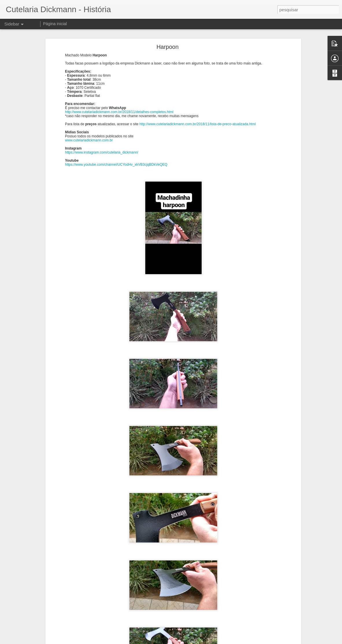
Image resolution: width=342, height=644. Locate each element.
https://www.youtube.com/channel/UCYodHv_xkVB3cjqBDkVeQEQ (116, 165)
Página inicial (55, 24)
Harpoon (168, 47)
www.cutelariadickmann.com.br (89, 140)
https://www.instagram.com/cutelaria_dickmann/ (102, 152)
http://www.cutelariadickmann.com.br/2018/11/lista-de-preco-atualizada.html (197, 124)
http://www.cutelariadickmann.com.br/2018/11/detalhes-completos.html (119, 112)
